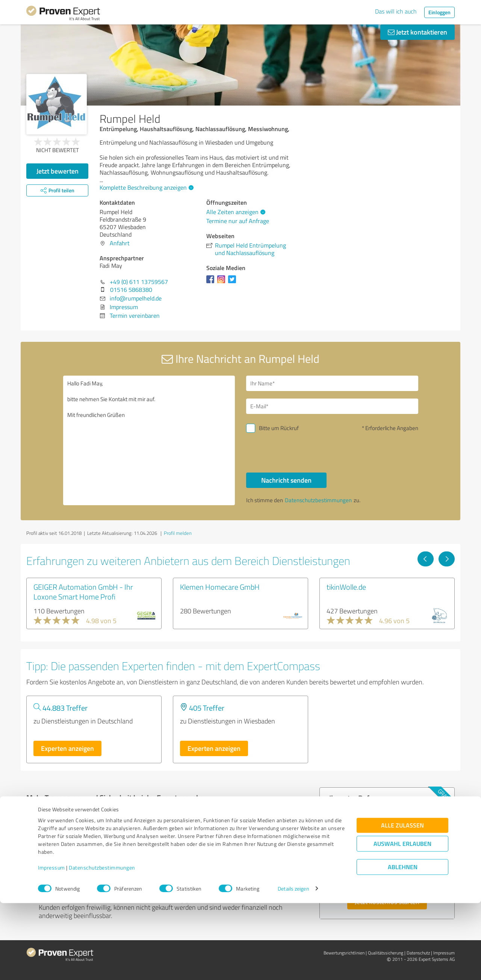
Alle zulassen (402, 902)
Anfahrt (120, 243)
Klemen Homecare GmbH (220, 587)
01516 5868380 (131, 290)
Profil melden (178, 533)
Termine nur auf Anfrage (238, 221)
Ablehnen (403, 944)
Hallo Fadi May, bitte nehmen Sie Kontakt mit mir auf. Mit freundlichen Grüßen (149, 440)
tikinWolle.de (346, 587)
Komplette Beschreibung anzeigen (146, 187)
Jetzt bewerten (57, 171)
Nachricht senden (286, 480)
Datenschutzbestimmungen (102, 945)
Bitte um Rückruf (279, 428)
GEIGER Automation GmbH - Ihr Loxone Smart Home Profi (83, 592)
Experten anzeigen (67, 748)
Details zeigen (293, 966)
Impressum (51, 945)
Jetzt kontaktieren (417, 32)
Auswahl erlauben (402, 921)
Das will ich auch (396, 11)
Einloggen (439, 12)
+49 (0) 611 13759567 (139, 282)
